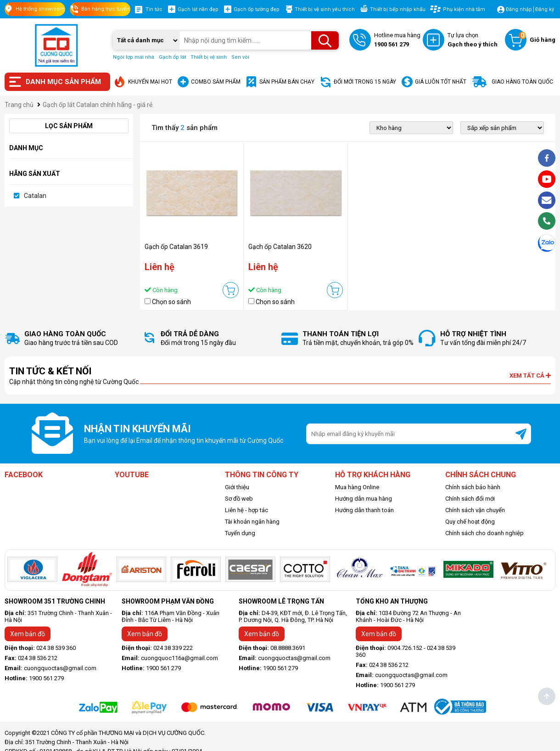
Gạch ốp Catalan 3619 (176, 247)
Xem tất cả (530, 375)
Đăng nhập (519, 9)
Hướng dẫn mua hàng (364, 499)
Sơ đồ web (239, 499)
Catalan (35, 196)
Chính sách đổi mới (470, 499)
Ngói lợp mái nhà (134, 57)
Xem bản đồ (28, 634)
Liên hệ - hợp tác (246, 510)
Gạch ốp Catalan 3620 (280, 247)
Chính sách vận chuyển (475, 510)
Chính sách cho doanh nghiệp (484, 533)
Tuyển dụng (240, 533)
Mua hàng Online (357, 487)
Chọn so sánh (171, 302)
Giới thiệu (237, 487)
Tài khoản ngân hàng (252, 522)
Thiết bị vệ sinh (209, 57)
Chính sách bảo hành (473, 487)
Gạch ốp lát (172, 57)
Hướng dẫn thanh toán (364, 510)
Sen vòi (240, 57)
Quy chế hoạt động (470, 522)
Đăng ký (545, 9)
